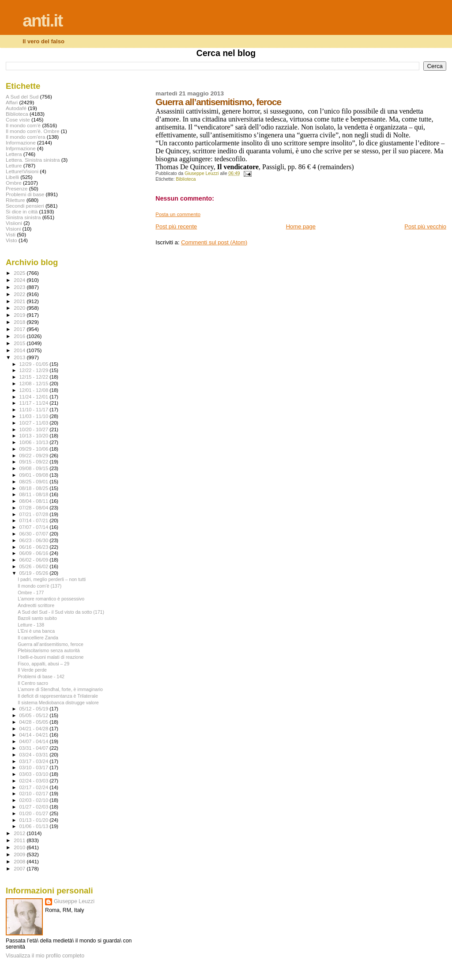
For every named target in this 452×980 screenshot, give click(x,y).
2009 (20, 854)
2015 (20, 343)
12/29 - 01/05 (35, 364)
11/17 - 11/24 (35, 403)
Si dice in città (22, 211)
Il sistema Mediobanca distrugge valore (58, 703)
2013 (20, 357)
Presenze (17, 188)
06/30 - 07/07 (35, 534)
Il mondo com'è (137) (40, 586)
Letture (14, 165)
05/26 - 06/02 (35, 566)
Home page (301, 226)
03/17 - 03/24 (35, 761)
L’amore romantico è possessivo (51, 599)
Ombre (14, 183)
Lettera (14, 154)
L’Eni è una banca (36, 631)
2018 (20, 322)
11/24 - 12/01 (35, 397)
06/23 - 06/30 (35, 540)
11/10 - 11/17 (35, 410)
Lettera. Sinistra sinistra (33, 160)
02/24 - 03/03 (35, 781)
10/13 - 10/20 (35, 436)
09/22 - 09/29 (35, 456)
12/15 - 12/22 (35, 377)
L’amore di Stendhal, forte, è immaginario (60, 689)
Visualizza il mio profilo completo (45, 956)
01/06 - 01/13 (35, 826)
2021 (20, 301)
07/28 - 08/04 (35, 508)
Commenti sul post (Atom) (214, 242)
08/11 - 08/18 (35, 494)
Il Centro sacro (33, 683)
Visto (11, 240)
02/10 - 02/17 (35, 794)
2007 (20, 868)
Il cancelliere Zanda (38, 638)
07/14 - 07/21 (35, 520)
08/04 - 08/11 (35, 501)
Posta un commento (178, 214)
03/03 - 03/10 (35, 774)
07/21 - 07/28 (35, 514)
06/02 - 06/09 (35, 560)
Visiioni (14, 223)
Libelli (12, 177)
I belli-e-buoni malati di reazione (51, 657)
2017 (20, 329)
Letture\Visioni (22, 171)
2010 (20, 847)
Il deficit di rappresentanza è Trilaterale (58, 696)
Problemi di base (25, 194)
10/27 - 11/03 (35, 423)
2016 (20, 336)
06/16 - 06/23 (35, 547)
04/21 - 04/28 (35, 729)
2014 (20, 350)
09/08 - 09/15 (35, 468)
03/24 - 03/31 (35, 755)
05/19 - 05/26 (35, 573)
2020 (20, 308)
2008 (20, 861)
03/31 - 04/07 (35, 748)
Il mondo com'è (23, 125)
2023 (20, 287)
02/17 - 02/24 (35, 787)
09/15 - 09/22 (35, 462)
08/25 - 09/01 (35, 482)
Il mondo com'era (26, 137)
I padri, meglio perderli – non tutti (52, 579)
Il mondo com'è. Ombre (32, 131)
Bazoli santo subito (37, 618)
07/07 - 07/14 (35, 527)
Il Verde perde (32, 670)
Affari (12, 102)
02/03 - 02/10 (35, 800)
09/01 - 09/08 (35, 475)
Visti (11, 234)
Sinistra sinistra (23, 217)
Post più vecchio (425, 226)
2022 (20, 294)
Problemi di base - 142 (41, 676)
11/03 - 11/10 (35, 416)
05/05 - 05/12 (35, 715)
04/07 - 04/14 (35, 741)
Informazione (21, 142)
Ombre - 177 (31, 593)
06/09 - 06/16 (35, 553)
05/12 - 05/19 (35, 709)
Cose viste (18, 120)
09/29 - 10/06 (35, 449)
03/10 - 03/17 (35, 767)
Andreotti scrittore (36, 605)
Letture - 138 (31, 625)
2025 (20, 273)
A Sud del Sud (22, 97)
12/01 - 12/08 (35, 390)
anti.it (42, 21)
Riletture (15, 200)
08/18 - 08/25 (35, 488)
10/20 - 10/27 (35, 429)
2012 (20, 833)
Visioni (13, 229)
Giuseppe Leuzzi (74, 901)
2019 (20, 315)
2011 (20, 840)
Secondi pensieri (25, 206)
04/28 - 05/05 (35, 722)
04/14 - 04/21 (35, 735)
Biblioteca (186, 179)
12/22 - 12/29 (35, 370)
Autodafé (16, 108)
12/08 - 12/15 (35, 384)
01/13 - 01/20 (35, 820)
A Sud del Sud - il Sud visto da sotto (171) (61, 612)
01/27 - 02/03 (35, 807)
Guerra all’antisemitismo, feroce (51, 644)
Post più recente (176, 226)
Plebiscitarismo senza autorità (49, 650)
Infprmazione (21, 148)
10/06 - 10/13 (35, 442)
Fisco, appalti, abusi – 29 (43, 664)
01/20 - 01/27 (35, 813)
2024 (20, 280)
